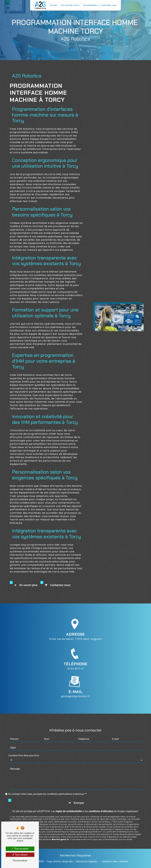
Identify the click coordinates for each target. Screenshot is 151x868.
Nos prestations (90, 5)
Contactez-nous (109, 5)
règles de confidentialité (69, 797)
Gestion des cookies (115, 862)
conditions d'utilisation (101, 797)
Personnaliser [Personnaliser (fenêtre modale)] (20, 861)
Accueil (54, 5)
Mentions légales (87, 862)
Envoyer (79, 789)
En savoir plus (25, 585)
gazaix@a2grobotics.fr (76, 682)
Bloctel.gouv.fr (60, 825)
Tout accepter (20, 849)
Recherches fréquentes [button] (76, 856)
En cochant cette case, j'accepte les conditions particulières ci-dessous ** (48, 780)
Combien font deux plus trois (24, 742)
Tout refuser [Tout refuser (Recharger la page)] (20, 855)
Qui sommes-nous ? (70, 5)
